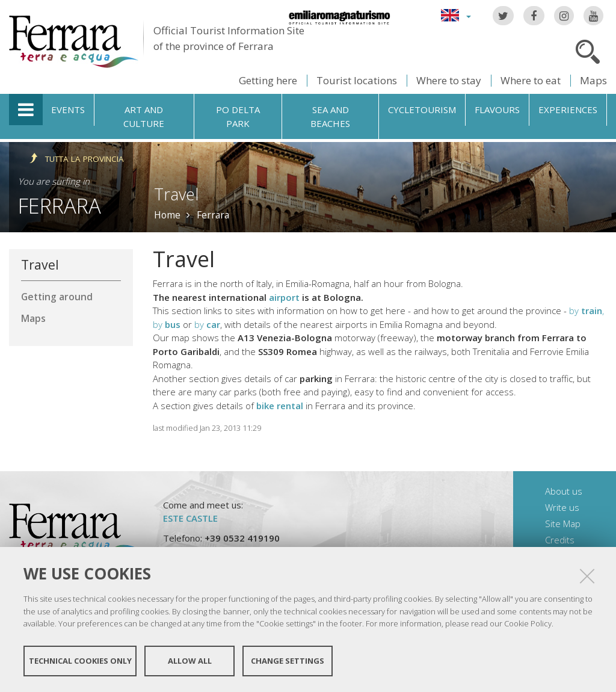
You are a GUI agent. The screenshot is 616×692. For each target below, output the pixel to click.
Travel (40, 264)
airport (285, 297)
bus (173, 324)
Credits (560, 540)
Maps (593, 80)
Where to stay (449, 80)
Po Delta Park (238, 116)
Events (68, 110)
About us (564, 491)
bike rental (280, 406)
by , (587, 310)
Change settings (288, 661)
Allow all (190, 661)
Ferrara (60, 205)
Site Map (563, 524)
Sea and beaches (330, 116)
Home (167, 215)
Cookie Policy (528, 623)
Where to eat (531, 80)
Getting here (268, 80)
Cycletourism (422, 110)
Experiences (568, 110)
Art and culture (144, 116)
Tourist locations (357, 80)
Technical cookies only (80, 661)
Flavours (497, 110)
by (159, 324)
